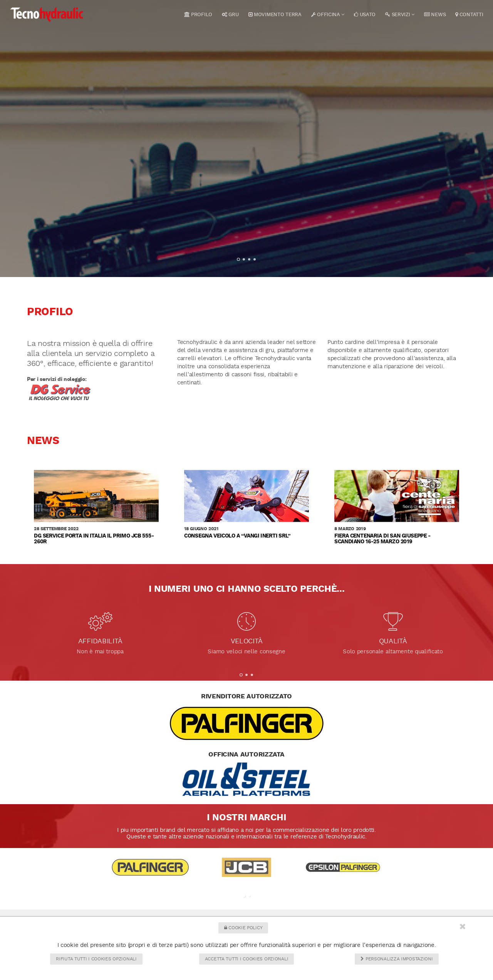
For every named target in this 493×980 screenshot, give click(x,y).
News (435, 14)
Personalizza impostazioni (397, 959)
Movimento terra (275, 14)
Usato (365, 14)
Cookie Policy (243, 928)
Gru (230, 14)
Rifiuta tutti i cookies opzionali (96, 959)
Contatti (469, 14)
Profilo (198, 14)
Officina (328, 14)
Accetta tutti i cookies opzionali (246, 959)
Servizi (400, 14)
